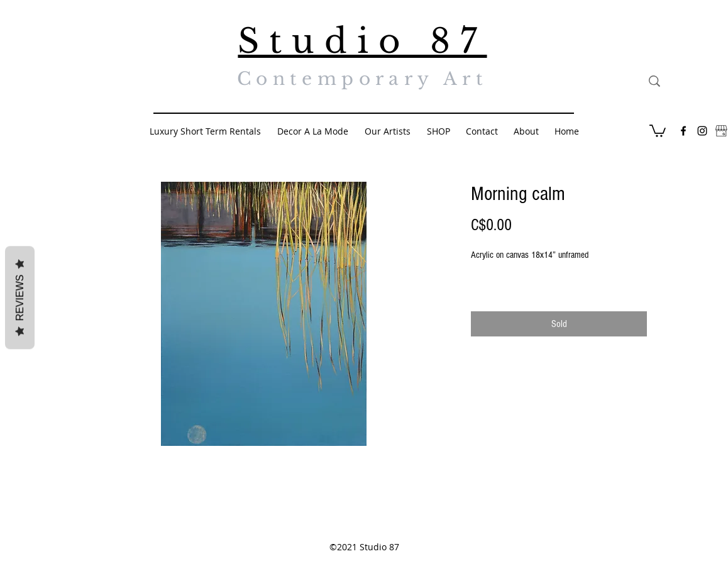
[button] (658, 130)
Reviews (20, 298)
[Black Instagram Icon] (702, 131)
